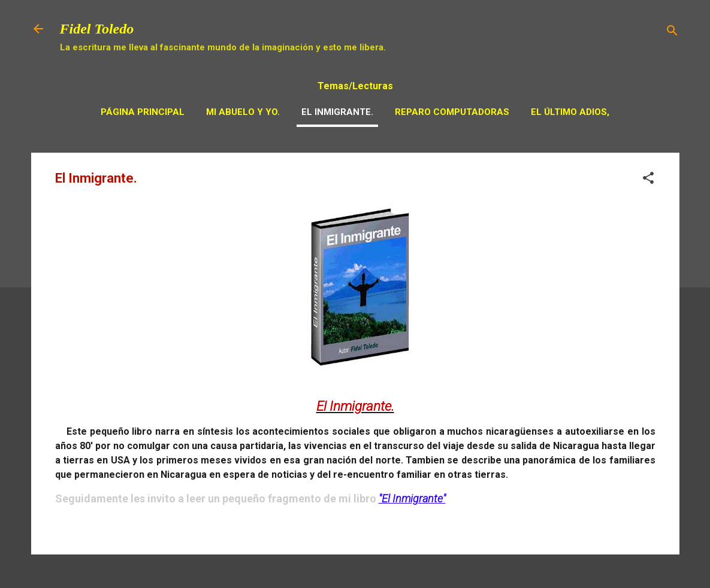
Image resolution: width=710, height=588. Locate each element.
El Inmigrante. (337, 112)
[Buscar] (672, 33)
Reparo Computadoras (452, 112)
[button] (648, 180)
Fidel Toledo (97, 29)
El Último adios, (570, 112)
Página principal (143, 112)
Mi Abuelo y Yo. (243, 112)
